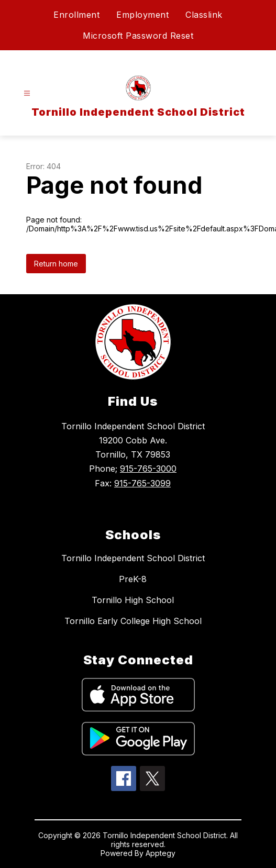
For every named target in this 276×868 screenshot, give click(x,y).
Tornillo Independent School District (133, 558)
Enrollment (76, 15)
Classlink (204, 15)
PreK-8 (133, 579)
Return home (56, 264)
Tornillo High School (133, 600)
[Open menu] (27, 93)
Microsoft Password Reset (138, 36)
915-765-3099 (142, 483)
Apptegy (161, 853)
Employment (142, 15)
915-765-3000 (148, 469)
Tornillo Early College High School (133, 621)
